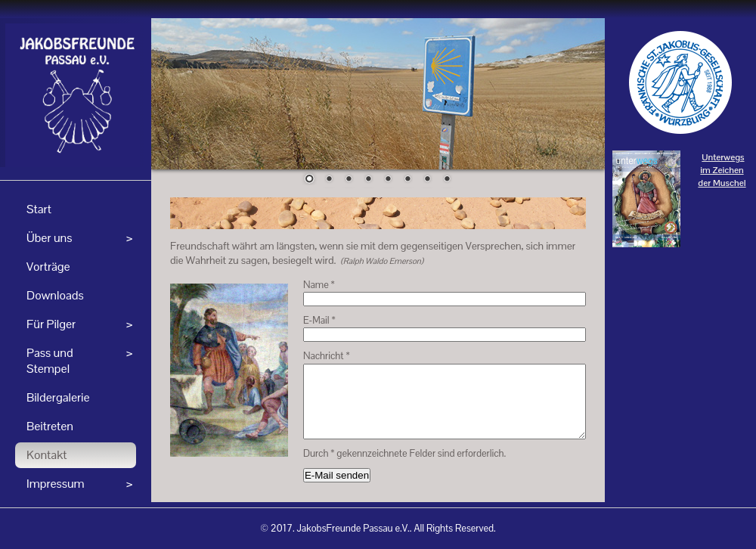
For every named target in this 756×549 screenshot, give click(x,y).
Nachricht (327, 356)
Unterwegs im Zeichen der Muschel (722, 170)
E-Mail (319, 320)
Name (319, 285)
